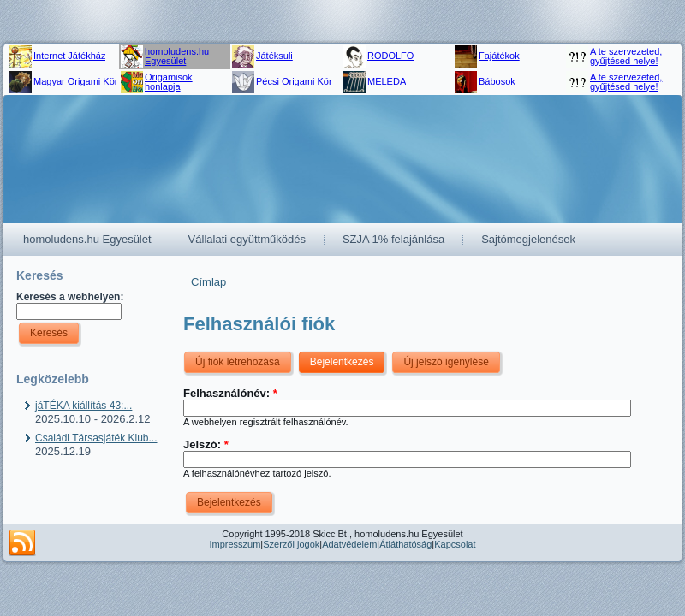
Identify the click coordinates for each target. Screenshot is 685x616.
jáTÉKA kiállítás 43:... (83, 406)
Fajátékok (499, 56)
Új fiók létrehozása (238, 362)
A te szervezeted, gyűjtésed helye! (626, 56)
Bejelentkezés (342, 362)
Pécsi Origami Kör (294, 81)
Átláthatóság (405, 544)
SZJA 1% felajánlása (393, 239)
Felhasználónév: (230, 393)
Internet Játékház (69, 56)
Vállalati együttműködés (247, 239)
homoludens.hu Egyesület (177, 56)
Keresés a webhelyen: (70, 297)
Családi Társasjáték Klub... (96, 438)
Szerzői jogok (291, 544)
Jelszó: (206, 444)
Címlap (208, 282)
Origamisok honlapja (169, 82)
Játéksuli (274, 56)
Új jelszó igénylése (446, 362)
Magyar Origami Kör (75, 81)
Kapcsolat (455, 544)
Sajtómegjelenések (528, 239)
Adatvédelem (349, 544)
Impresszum (235, 544)
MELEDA (387, 81)
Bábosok (497, 81)
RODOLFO (390, 56)
